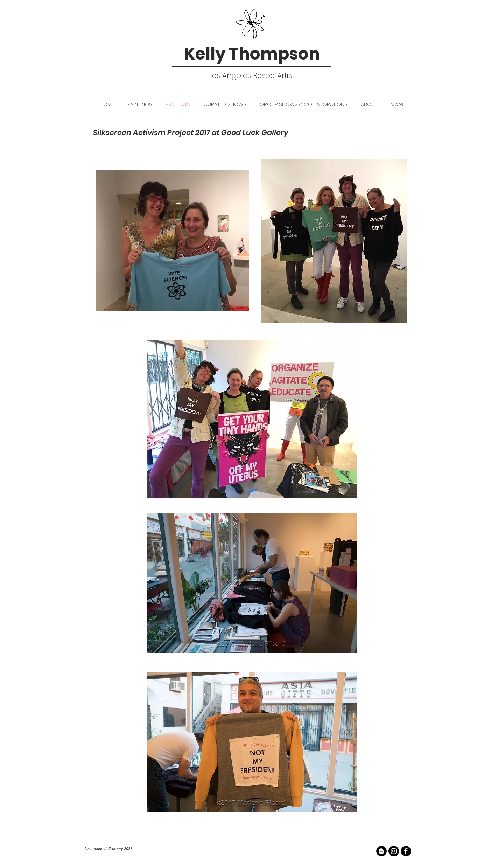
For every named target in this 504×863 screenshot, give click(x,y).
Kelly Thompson (252, 54)
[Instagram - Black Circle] (394, 851)
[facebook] (406, 851)
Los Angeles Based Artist (252, 75)
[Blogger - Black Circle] (381, 851)
